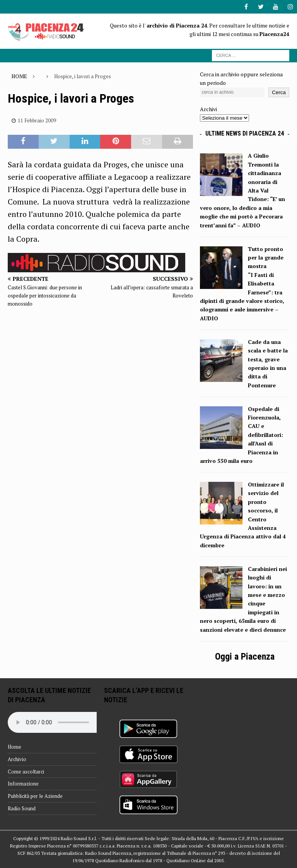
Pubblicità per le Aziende (35, 796)
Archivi (208, 109)
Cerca (279, 92)
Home (15, 747)
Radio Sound (22, 808)
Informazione (23, 784)
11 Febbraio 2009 (37, 120)
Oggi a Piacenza (245, 657)
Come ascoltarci (26, 772)
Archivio (17, 759)
